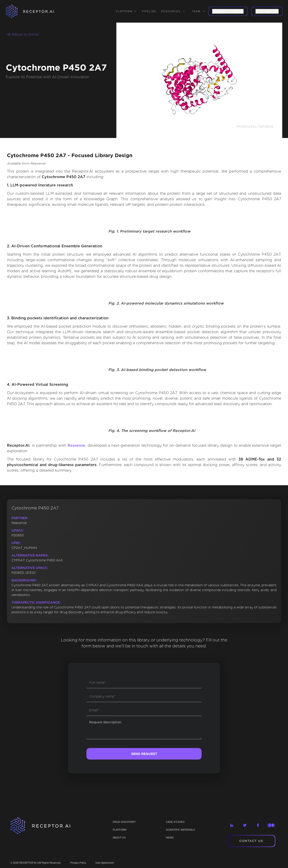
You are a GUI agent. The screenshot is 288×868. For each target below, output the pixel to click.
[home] (36, 11)
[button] (126, 11)
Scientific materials (180, 830)
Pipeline (149, 11)
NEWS (170, 838)
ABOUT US (119, 838)
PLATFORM (119, 830)
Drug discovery (124, 822)
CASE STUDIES (175, 822)
